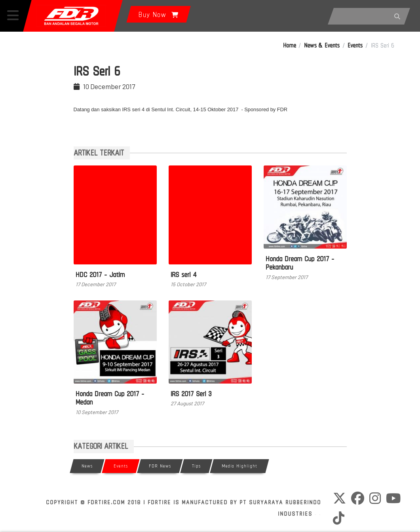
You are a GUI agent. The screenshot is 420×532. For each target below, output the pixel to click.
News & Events (322, 45)
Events (355, 45)
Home (290, 45)
